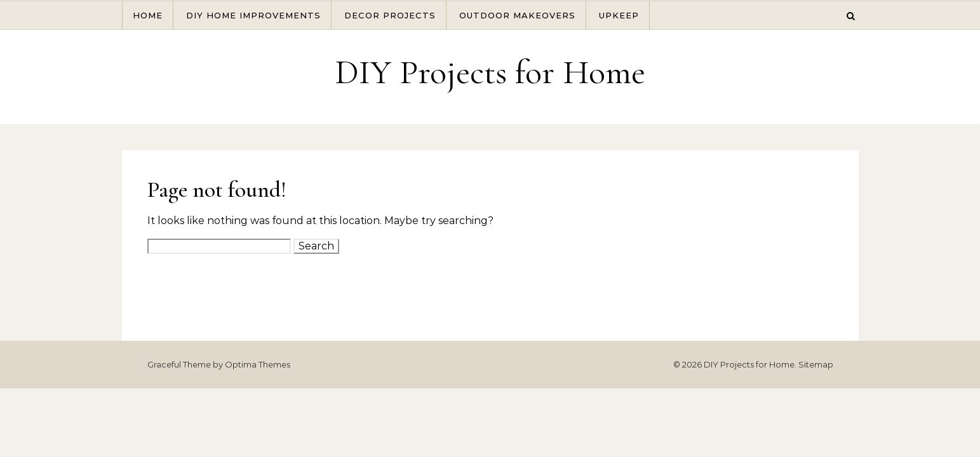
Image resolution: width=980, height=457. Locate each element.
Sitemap (816, 364)
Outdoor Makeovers (517, 15)
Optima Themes (258, 364)
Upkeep (619, 15)
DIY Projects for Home (490, 72)
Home (148, 15)
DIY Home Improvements (253, 15)
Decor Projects (390, 15)
